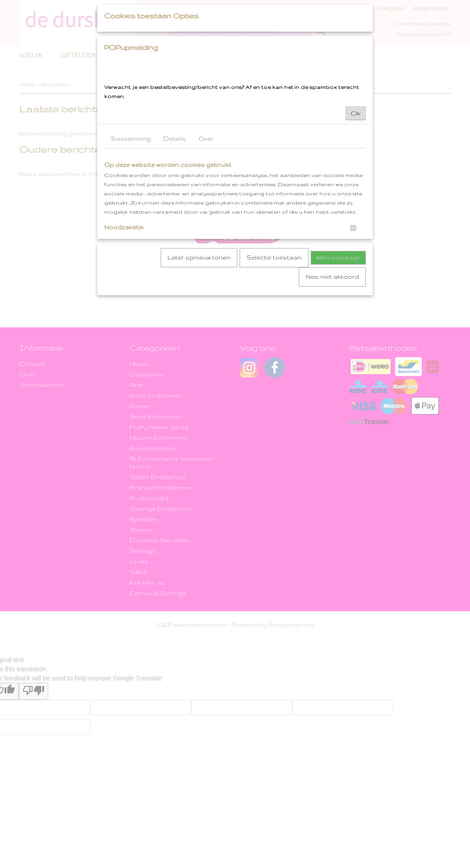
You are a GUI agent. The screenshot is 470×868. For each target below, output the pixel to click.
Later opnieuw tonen (199, 257)
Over (206, 139)
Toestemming (130, 139)
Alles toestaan (338, 257)
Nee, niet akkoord (332, 277)
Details (175, 139)
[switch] (353, 228)
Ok (356, 113)
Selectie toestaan (274, 257)
